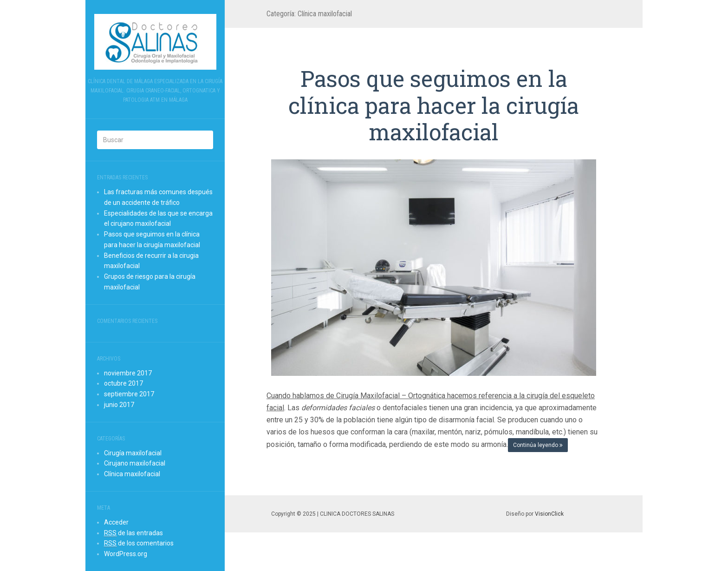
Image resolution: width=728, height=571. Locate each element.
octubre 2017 (123, 383)
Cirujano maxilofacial (135, 463)
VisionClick (549, 514)
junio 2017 (119, 405)
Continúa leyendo (538, 445)
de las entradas (133, 533)
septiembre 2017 (129, 394)
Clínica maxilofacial (132, 474)
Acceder (116, 522)
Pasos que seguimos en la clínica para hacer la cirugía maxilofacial (434, 105)
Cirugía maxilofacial (133, 453)
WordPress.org (126, 554)
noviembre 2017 (128, 373)
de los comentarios (139, 543)
